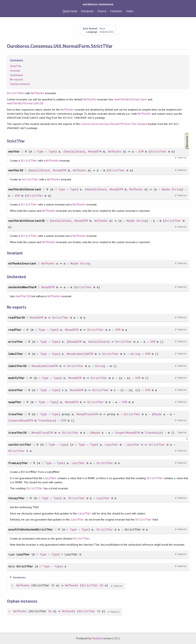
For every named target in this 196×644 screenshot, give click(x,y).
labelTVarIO (17, 366)
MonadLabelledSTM (79, 354)
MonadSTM (94, 152)
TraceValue (46, 421)
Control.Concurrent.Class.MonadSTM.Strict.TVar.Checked (114, 124)
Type (40, 152)
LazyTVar (111, 445)
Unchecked (16, 75)
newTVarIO (16, 170)
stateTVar (16, 390)
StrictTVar (16, 66)
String (177, 189)
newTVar (14, 152)
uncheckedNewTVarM (22, 287)
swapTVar (15, 402)
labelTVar (16, 354)
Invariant (15, 71)
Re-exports (16, 79)
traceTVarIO (17, 433)
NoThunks (37, 93)
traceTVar (16, 414)
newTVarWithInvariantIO (25, 103)
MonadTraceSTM (87, 414)
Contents (116, 11)
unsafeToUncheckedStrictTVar (31, 530)
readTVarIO (16, 318)
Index (130, 11)
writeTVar (16, 342)
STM (142, 152)
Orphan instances (20, 84)
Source (102, 11)
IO (53, 586)
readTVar (15, 330)
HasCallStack (74, 152)
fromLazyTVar (18, 463)
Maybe (166, 189)
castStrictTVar (20, 445)
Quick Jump (70, 11)
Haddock (97, 638)
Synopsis (184, 132)
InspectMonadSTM (21, 421)
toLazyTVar (16, 498)
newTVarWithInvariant (130, 99)
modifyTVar (16, 378)
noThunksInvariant (22, 264)
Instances (87, 11)
